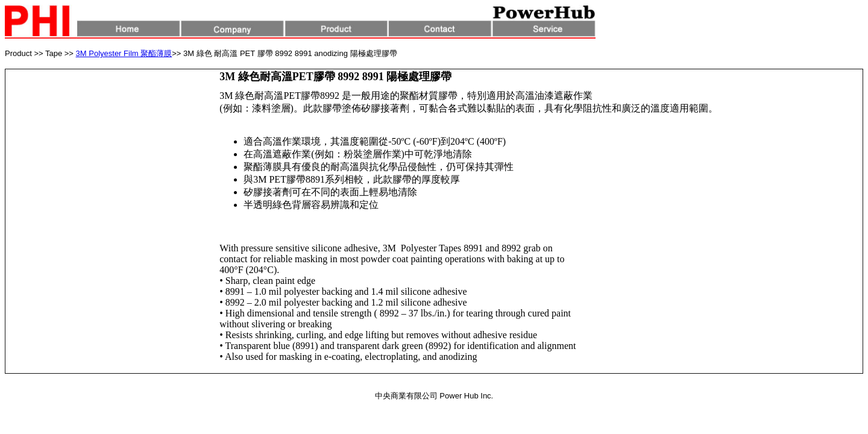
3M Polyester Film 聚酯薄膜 (124, 53)
